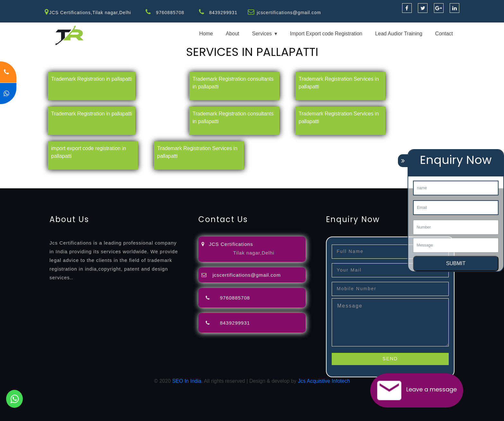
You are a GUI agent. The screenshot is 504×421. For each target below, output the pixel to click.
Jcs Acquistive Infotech (324, 381)
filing (201, 177)
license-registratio (355, 177)
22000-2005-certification (55, 184)
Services (262, 34)
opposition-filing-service (126, 177)
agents (235, 177)
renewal (280, 177)
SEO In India (187, 381)
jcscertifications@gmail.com (289, 13)
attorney (217, 177)
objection (165, 177)
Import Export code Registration (326, 34)
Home (206, 34)
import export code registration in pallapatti (89, 152)
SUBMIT (456, 263)
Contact (444, 34)
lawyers (185, 177)
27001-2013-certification (112, 184)
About (232, 34)
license (326, 177)
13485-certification (162, 184)
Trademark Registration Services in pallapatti (339, 83)
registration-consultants (72, 177)
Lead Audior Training (399, 34)
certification (390, 177)
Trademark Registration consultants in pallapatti (233, 83)
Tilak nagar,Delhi (254, 253)
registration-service (22, 177)
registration (257, 177)
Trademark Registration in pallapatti (92, 79)
